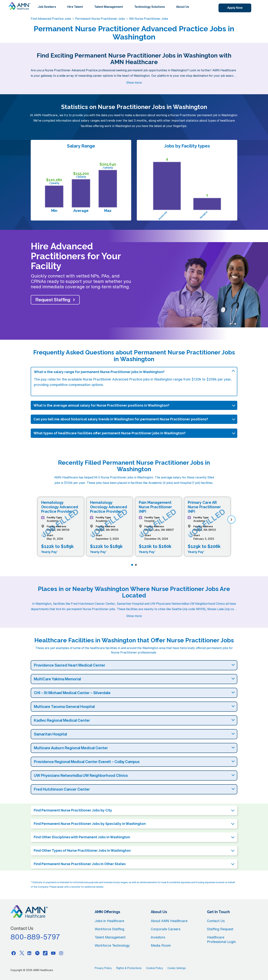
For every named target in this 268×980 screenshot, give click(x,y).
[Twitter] (22, 953)
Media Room (161, 945)
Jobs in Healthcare (109, 921)
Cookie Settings (177, 968)
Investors (158, 937)
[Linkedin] (29, 953)
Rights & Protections (129, 968)
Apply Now (235, 8)
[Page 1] (132, 565)
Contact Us (216, 921)
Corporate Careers (166, 929)
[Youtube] (53, 953)
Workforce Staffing (110, 929)
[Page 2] (136, 565)
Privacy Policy (103, 968)
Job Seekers (47, 7)
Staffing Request (220, 929)
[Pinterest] (37, 953)
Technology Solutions (150, 7)
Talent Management (109, 7)
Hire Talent (75, 7)
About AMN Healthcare (169, 921)
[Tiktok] (45, 953)
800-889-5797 (35, 937)
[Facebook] (14, 953)
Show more (134, 83)
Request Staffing (53, 300)
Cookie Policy (155, 968)
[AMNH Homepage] (19, 6)
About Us (183, 7)
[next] (231, 520)
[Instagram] (61, 953)
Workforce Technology (112, 945)
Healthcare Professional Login (221, 939)
